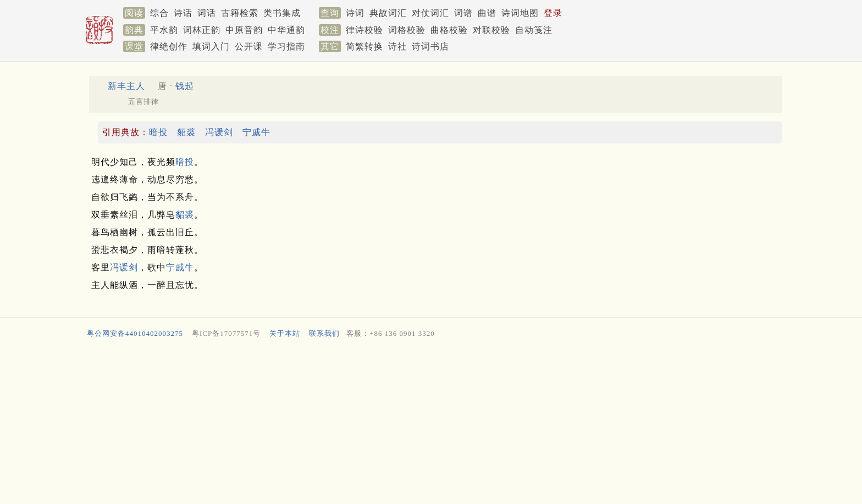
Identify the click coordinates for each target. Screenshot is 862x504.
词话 (207, 13)
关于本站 (285, 333)
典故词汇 (388, 13)
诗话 (183, 13)
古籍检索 (240, 13)
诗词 (355, 13)
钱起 (185, 86)
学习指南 (286, 46)
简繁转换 (364, 46)
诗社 (397, 46)
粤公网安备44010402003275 (135, 333)
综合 (159, 13)
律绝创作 (169, 46)
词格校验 (407, 30)
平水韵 (164, 30)
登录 (553, 13)
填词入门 (211, 46)
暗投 (158, 132)
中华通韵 (286, 30)
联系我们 (324, 333)
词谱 (463, 13)
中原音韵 (244, 30)
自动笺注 (534, 30)
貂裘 (186, 132)
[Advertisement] (415, 424)
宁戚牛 (256, 132)
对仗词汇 (430, 13)
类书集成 (282, 13)
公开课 (249, 46)
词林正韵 (202, 30)
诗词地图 (520, 13)
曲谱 (487, 13)
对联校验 (491, 30)
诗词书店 (430, 46)
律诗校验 (364, 30)
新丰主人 (126, 86)
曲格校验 (449, 30)
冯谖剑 (219, 132)
